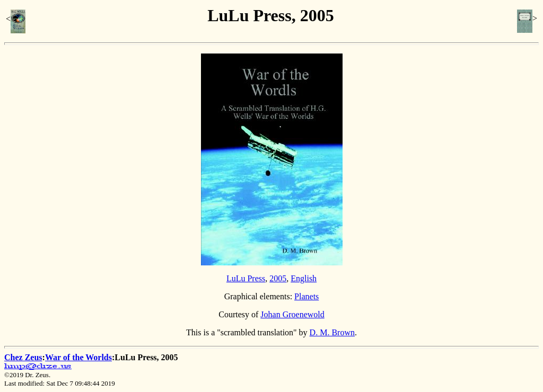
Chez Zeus (23, 357)
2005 (278, 278)
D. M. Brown (332, 332)
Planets (306, 296)
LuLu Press (246, 278)
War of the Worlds (78, 357)
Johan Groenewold (292, 314)
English (304, 278)
